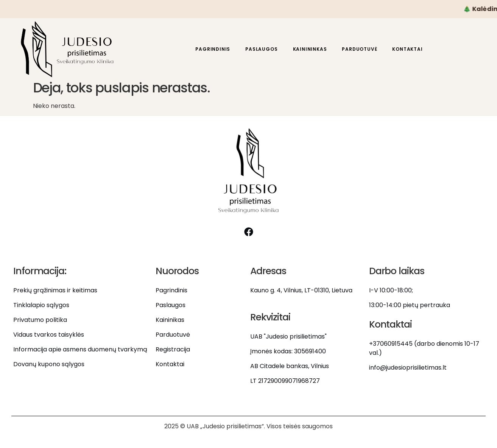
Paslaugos (261, 49)
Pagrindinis (213, 49)
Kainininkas (310, 49)
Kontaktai (407, 49)
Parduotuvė (359, 49)
